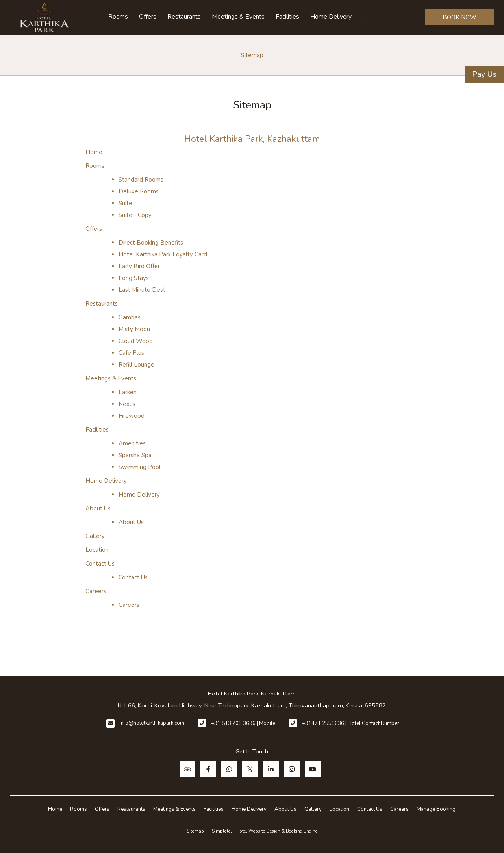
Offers (148, 17)
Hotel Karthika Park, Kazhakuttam (252, 139)
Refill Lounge (136, 365)
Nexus (127, 404)
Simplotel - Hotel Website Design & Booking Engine (265, 831)
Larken (128, 392)
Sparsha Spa (135, 455)
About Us (98, 508)
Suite (125, 203)
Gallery (95, 536)
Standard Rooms (141, 180)
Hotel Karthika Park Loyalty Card (163, 254)
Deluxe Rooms (139, 191)
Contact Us (100, 564)
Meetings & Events (238, 17)
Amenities (132, 443)
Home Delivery (331, 17)
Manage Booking (436, 809)
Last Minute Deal (142, 290)
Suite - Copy (135, 215)
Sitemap (252, 55)
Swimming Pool (140, 467)
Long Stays (134, 278)
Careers (96, 591)
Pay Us (484, 74)
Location (97, 550)
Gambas (130, 317)
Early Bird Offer (139, 266)
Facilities (287, 17)
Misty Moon (134, 329)
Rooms (118, 17)
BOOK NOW (460, 17)
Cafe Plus (131, 353)
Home (94, 152)
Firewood (132, 416)
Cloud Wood (136, 341)
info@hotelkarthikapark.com (152, 723)
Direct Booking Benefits (151, 243)
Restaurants (184, 17)
